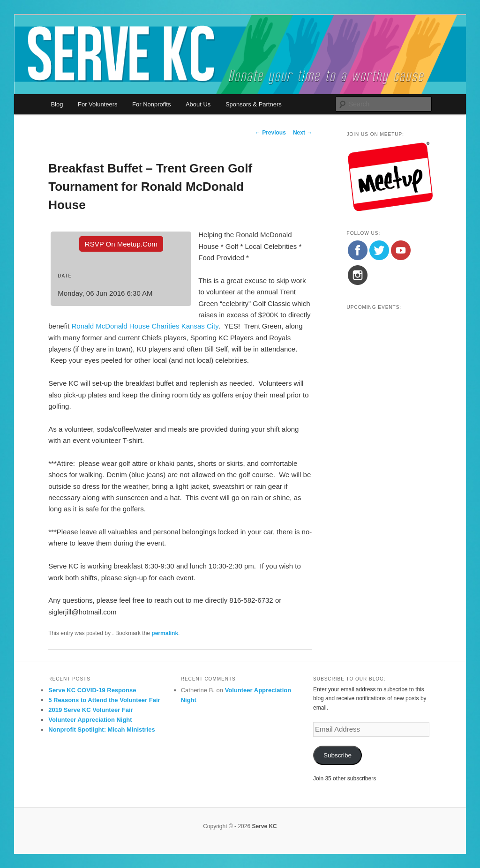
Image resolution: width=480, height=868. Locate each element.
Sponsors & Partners (254, 104)
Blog (57, 104)
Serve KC (264, 826)
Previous (270, 133)
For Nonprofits (151, 104)
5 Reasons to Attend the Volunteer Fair (104, 700)
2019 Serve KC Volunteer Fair (90, 710)
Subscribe (337, 755)
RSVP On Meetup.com (121, 244)
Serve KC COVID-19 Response (92, 690)
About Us (198, 104)
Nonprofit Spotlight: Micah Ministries (102, 730)
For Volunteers (98, 104)
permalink (165, 633)
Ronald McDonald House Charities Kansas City (145, 326)
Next (303, 133)
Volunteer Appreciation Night (90, 720)
